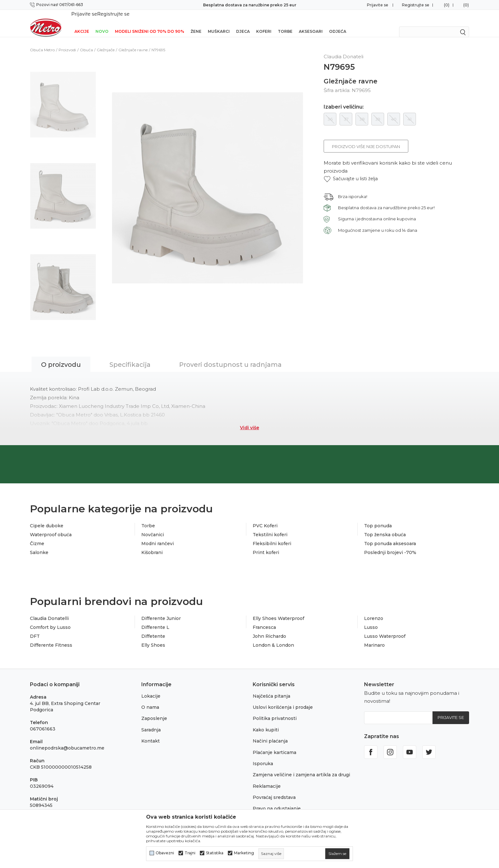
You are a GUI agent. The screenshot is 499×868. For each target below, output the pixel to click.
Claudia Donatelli (49, 610)
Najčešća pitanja (271, 688)
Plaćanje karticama (274, 744)
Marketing (244, 853)
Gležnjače (106, 42)
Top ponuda (378, 517)
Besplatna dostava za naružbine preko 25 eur (250, 5)
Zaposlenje (154, 710)
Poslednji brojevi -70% (390, 544)
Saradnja (151, 722)
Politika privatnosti (275, 710)
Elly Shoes (153, 637)
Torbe (285, 23)
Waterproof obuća (51, 526)
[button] (351, 171)
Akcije (82, 23)
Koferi (264, 23)
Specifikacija (130, 356)
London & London (273, 637)
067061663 (43, 721)
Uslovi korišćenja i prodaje (283, 699)
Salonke (39, 544)
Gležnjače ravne (133, 42)
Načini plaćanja (270, 733)
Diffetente (153, 628)
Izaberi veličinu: (344, 99)
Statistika (215, 853)
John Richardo (269, 628)
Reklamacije (267, 778)
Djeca (243, 23)
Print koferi (266, 544)
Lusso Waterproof (385, 628)
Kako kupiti (266, 722)
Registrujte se (416, 5)
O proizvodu (61, 356)
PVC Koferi (265, 517)
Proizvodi (67, 42)
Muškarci (219, 23)
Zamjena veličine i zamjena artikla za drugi (301, 766)
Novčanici (153, 526)
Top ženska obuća (385, 526)
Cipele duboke (47, 517)
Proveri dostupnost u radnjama (230, 356)
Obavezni (165, 853)
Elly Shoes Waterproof (278, 610)
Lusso (371, 619)
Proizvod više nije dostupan (366, 138)
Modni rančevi (158, 535)
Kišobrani (152, 544)
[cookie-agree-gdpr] (337, 854)
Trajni (190, 853)
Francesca (264, 619)
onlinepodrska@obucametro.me (67, 740)
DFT (35, 628)
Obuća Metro (42, 42)
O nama (150, 699)
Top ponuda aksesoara (390, 535)
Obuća (86, 42)
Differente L (155, 619)
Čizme (37, 535)
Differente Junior (161, 610)
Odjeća (338, 23)
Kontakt (151, 733)
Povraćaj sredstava (274, 789)
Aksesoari (311, 23)
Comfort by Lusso (50, 619)
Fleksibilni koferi (272, 535)
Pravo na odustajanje (277, 800)
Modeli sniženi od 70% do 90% (150, 23)
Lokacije (151, 688)
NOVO (102, 23)
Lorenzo (374, 610)
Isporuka (263, 755)
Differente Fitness (51, 637)
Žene (196, 23)
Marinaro (374, 637)
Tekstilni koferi (270, 526)
